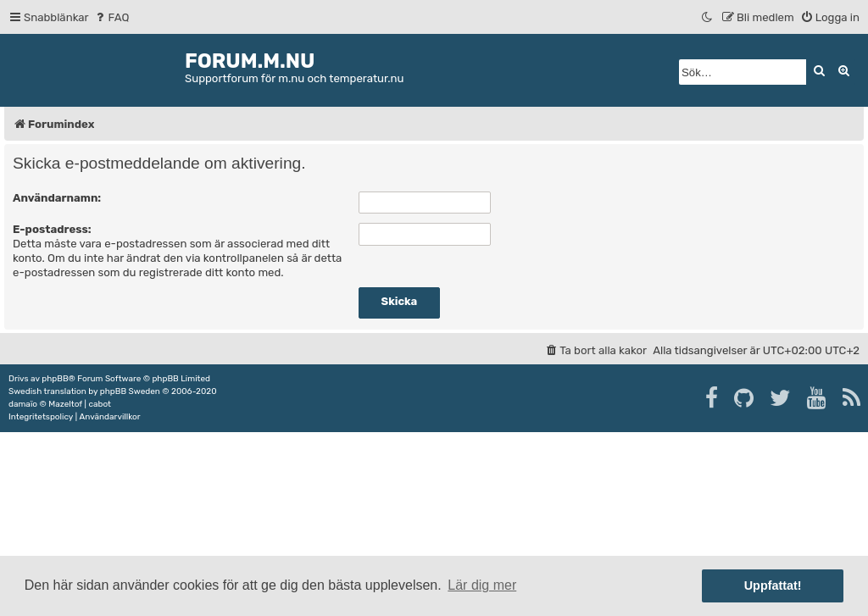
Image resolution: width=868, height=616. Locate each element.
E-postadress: (52, 229)
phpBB (55, 379)
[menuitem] (111, 17)
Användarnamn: (57, 198)
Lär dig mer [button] (482, 585)
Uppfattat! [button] (773, 585)
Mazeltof (65, 404)
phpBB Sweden (130, 391)
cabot (100, 404)
